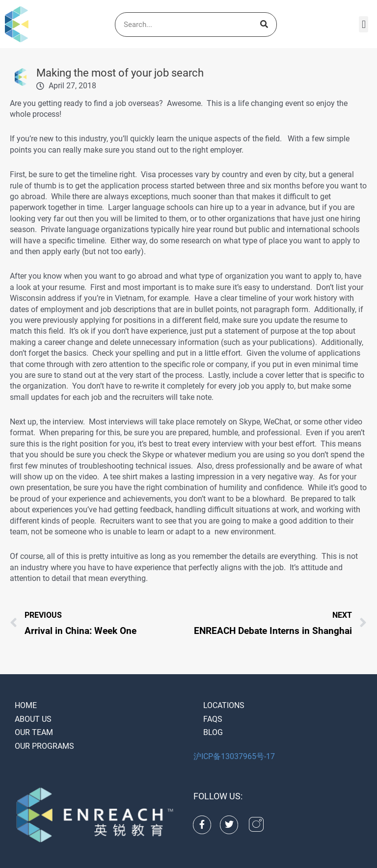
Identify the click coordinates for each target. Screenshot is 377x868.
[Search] (264, 25)
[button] (364, 24)
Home (26, 705)
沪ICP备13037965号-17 (234, 756)
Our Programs (44, 746)
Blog (213, 732)
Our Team (34, 732)
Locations (224, 705)
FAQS (213, 719)
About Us (33, 719)
